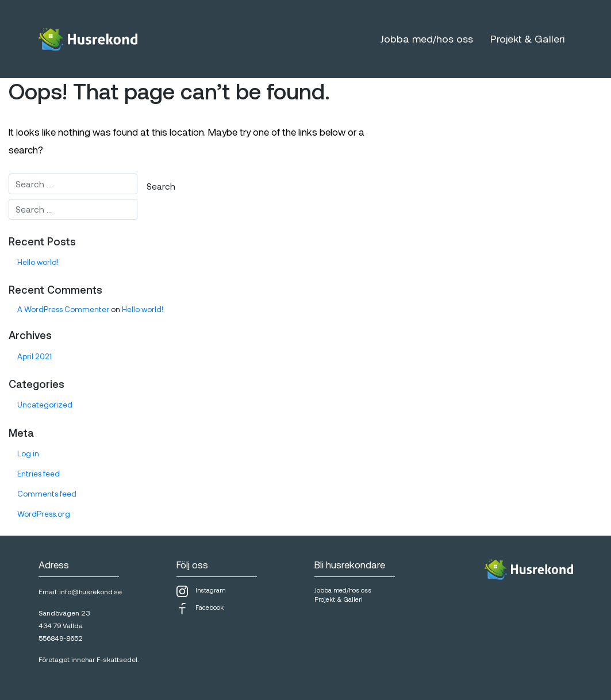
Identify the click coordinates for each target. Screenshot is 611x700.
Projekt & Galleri (527, 39)
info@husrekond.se (91, 591)
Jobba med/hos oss (426, 39)
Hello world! (38, 262)
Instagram (201, 591)
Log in (28, 453)
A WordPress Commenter (63, 309)
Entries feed (39, 474)
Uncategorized (45, 405)
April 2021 (34, 356)
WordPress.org (44, 514)
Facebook (200, 609)
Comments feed (47, 494)
